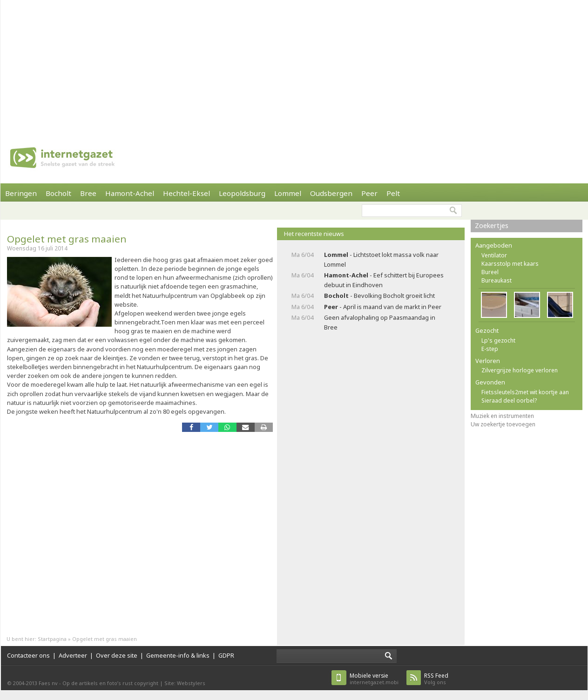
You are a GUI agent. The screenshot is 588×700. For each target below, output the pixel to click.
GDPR (226, 655)
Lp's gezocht (498, 340)
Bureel (490, 272)
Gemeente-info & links (178, 655)
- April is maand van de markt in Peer (383, 307)
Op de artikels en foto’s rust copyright (110, 683)
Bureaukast (497, 280)
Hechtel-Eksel (186, 193)
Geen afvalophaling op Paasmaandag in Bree (380, 322)
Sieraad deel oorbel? (509, 400)
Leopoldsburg (242, 193)
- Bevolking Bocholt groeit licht (379, 296)
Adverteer (73, 655)
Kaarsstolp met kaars (510, 264)
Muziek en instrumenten (502, 416)
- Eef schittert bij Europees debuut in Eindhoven (384, 280)
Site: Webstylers (185, 683)
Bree (88, 193)
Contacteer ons (28, 655)
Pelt (393, 193)
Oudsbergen (331, 193)
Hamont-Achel (130, 193)
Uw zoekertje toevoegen (503, 424)
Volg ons (436, 679)
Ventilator (494, 255)
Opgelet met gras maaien (67, 239)
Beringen (21, 193)
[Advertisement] (213, 65)
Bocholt (58, 193)
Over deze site (117, 655)
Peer (369, 193)
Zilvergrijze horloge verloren (520, 370)
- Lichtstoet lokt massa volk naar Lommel (381, 259)
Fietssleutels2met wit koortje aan (525, 392)
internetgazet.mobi (374, 679)
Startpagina (52, 639)
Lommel (288, 193)
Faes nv (48, 683)
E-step (490, 349)
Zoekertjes (492, 225)
